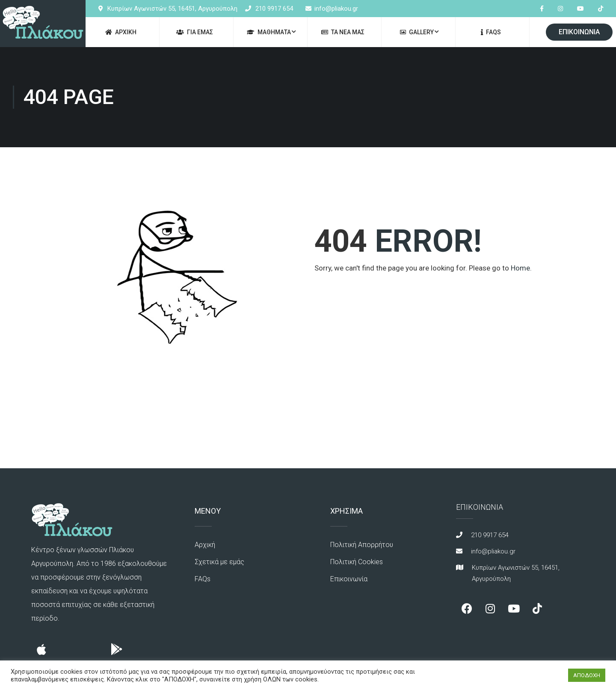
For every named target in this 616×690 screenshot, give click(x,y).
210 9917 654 (274, 9)
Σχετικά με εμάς (219, 562)
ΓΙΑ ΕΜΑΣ (195, 32)
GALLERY (417, 32)
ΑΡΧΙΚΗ (121, 32)
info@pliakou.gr (336, 9)
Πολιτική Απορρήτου (362, 545)
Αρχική (205, 545)
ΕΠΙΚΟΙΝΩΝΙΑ (579, 32)
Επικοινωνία (349, 579)
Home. (521, 268)
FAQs (491, 32)
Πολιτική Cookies (357, 562)
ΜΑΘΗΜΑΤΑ (269, 32)
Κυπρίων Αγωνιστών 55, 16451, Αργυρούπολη (172, 9)
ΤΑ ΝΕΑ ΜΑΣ (343, 32)
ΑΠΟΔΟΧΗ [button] (587, 675)
